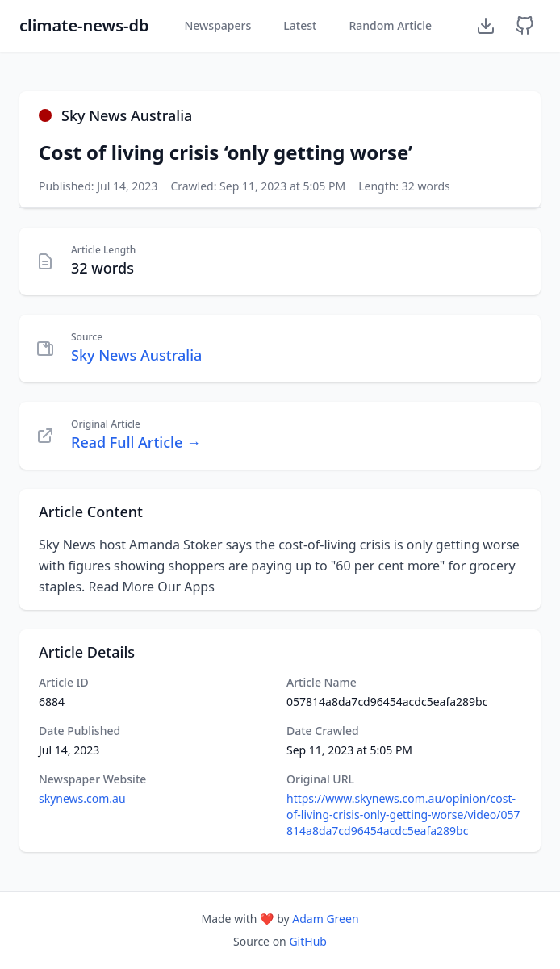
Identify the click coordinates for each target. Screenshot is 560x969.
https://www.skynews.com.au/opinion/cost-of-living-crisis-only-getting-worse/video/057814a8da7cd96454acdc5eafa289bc (403, 814)
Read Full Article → (136, 442)
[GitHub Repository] (524, 26)
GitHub (308, 941)
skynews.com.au (82, 798)
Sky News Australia (136, 355)
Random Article (390, 25)
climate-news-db (84, 25)
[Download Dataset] (486, 26)
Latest (300, 25)
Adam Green (325, 919)
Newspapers (217, 25)
